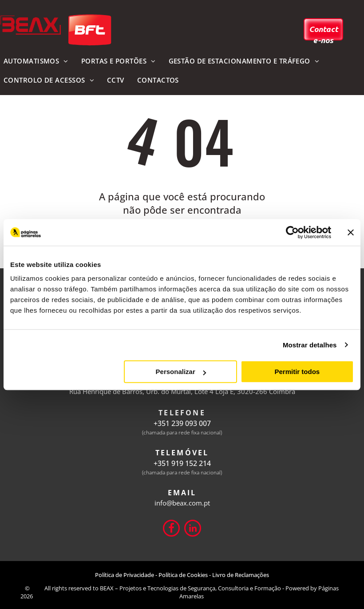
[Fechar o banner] (351, 232)
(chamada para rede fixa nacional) (182, 432)
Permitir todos (297, 372)
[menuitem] (118, 62)
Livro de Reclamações (241, 575)
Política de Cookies (183, 575)
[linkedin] (193, 529)
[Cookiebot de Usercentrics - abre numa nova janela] (292, 232)
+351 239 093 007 (182, 423)
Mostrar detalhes (310, 345)
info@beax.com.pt (182, 503)
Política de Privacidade (125, 575)
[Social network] (171, 529)
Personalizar (181, 372)
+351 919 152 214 (182, 463)
